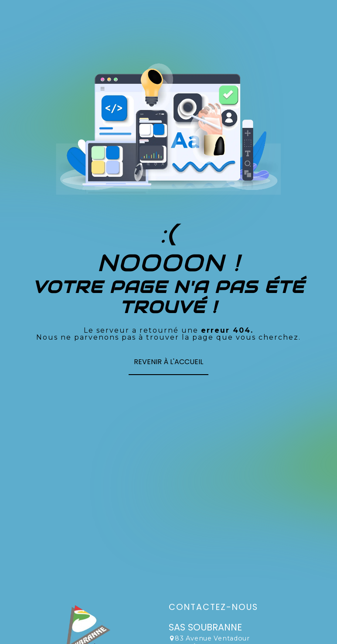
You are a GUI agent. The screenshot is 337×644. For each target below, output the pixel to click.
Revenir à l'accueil (168, 362)
